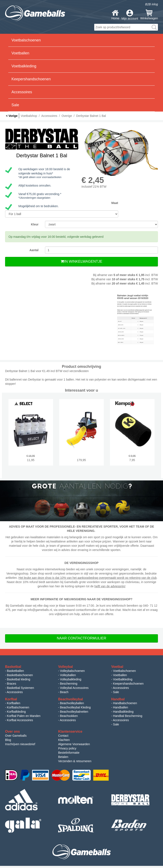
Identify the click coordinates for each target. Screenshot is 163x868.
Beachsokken (69, 716)
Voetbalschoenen (124, 671)
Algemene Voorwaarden (74, 744)
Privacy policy (67, 748)
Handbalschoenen (125, 703)
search (154, 27)
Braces (12, 684)
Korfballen (14, 703)
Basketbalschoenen (20, 675)
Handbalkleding (123, 712)
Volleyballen (68, 675)
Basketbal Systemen (21, 688)
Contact (63, 736)
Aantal (34, 250)
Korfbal (11, 699)
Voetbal (117, 667)
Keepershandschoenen (128, 684)
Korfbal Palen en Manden (24, 716)
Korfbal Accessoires (20, 720)
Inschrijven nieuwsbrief (20, 744)
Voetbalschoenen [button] (26, 40)
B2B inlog (152, 4)
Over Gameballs (16, 736)
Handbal (118, 699)
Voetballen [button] (20, 53)
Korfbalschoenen (18, 707)
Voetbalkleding (123, 679)
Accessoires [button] (22, 92)
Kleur (35, 224)
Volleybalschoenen (72, 671)
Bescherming (69, 684)
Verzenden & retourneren (75, 761)
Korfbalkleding (16, 712)
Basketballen (15, 671)
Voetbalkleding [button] (24, 66)
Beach (64, 692)
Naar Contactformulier (82, 638)
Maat (115, 203)
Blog (8, 740)
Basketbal (13, 667)
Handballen (121, 707)
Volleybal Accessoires (74, 688)
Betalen (63, 757)
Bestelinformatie (69, 753)
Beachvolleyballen (72, 703)
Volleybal (65, 667)
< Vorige (12, 116)
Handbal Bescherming (128, 716)
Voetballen (120, 675)
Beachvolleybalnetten (74, 712)
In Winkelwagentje (81, 261)
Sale (116, 692)
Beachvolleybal (71, 699)
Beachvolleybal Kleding (75, 707)
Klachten (64, 740)
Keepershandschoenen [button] (31, 79)
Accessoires (15, 692)
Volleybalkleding (71, 679)
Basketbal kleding (19, 679)
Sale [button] (15, 105)
